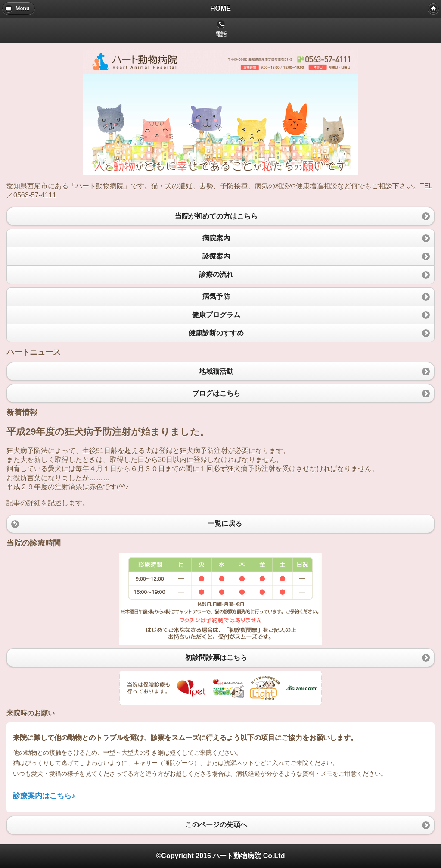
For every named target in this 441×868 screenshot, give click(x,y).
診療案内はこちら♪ (44, 796)
